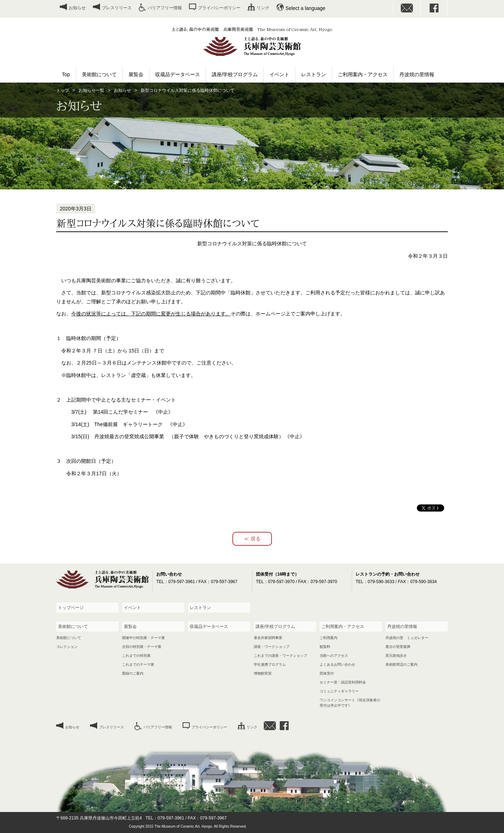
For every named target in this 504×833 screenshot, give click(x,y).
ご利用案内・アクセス (363, 74)
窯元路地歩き (396, 656)
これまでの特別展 (136, 656)
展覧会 (136, 74)
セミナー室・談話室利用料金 (343, 682)
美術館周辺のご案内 (401, 664)
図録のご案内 (133, 673)
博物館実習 (263, 673)
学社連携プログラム (270, 664)
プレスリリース (117, 8)
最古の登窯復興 (398, 647)
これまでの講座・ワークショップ (280, 656)
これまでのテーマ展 (138, 664)
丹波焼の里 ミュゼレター (407, 638)
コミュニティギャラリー (339, 691)
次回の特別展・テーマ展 (142, 647)
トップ (63, 90)
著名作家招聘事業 (268, 638)
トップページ (71, 608)
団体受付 (327, 673)
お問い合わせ (407, 8)
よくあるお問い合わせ (337, 664)
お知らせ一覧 (91, 90)
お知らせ (77, 8)
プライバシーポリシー (219, 8)
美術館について (99, 74)
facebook (434, 8)
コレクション (67, 647)
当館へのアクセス (334, 656)
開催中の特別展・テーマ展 (143, 638)
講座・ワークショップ (272, 647)
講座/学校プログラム (235, 74)
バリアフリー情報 (165, 8)
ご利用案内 (329, 638)
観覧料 (325, 647)
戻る (256, 539)
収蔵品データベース (178, 74)
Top (66, 74)
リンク (263, 8)
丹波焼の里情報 (417, 74)
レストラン (314, 74)
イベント (279, 74)
